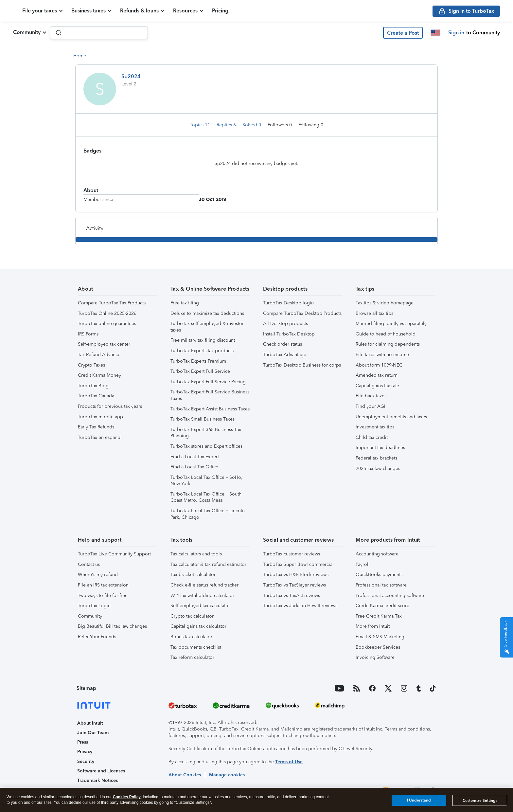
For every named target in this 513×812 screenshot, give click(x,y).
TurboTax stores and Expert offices (206, 446)
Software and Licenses (101, 771)
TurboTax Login (94, 606)
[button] (403, 33)
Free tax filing (185, 303)
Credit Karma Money (99, 375)
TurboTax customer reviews (292, 554)
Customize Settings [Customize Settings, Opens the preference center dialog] (480, 801)
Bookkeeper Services (378, 647)
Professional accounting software (390, 595)
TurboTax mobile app (100, 417)
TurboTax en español (100, 437)
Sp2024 (131, 76)
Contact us (89, 564)
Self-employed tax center (104, 344)
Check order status (283, 344)
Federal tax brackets (376, 458)
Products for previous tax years (110, 406)
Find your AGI (371, 406)
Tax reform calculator (192, 657)
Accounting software (377, 554)
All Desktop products (285, 324)
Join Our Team (93, 733)
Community (27, 32)
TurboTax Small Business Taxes (203, 419)
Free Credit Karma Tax (379, 616)
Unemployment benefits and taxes (391, 417)
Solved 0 (252, 125)
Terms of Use (289, 762)
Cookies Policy (127, 797)
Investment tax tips (375, 427)
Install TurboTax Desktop (289, 334)
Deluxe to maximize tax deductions (207, 313)
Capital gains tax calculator (198, 626)
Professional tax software (381, 585)
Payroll (363, 564)
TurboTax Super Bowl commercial (298, 564)
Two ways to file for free (103, 595)
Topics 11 (201, 125)
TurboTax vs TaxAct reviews (292, 595)
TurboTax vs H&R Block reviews (296, 575)
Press (83, 742)
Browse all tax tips (374, 313)
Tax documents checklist (196, 647)
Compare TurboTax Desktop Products (302, 313)
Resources (218, 11)
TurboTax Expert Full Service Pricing (208, 382)
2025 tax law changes (378, 469)
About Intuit (90, 723)
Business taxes (122, 11)
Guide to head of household (386, 334)
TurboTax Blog (93, 386)
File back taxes (371, 396)
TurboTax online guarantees (107, 324)
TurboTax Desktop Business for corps (302, 365)
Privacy (85, 752)
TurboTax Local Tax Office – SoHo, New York (206, 481)
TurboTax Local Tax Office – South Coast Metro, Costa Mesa (206, 497)
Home (80, 56)
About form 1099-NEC (379, 365)
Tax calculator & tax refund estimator (208, 564)
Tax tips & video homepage (385, 303)
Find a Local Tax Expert (195, 457)
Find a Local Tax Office (194, 467)
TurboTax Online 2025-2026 (107, 313)
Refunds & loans (172, 11)
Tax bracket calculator (193, 575)
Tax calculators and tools (196, 554)
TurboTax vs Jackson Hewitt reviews (300, 606)
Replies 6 (227, 125)
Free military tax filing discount (203, 340)
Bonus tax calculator (191, 637)
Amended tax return (377, 375)
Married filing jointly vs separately (391, 324)
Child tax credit (372, 437)
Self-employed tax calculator (200, 606)
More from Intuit (373, 626)
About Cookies (185, 775)
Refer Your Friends (97, 637)
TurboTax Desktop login (288, 303)
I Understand (419, 800)
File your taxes (73, 11)
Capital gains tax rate (377, 386)
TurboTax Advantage (285, 355)
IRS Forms (88, 334)
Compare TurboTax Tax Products (112, 303)
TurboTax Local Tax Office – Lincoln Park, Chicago (208, 514)
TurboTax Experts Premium (198, 361)
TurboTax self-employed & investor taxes (207, 327)
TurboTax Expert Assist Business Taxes (210, 409)
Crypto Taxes (91, 365)
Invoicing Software (375, 657)
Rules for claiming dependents (388, 344)
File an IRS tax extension (103, 585)
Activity (95, 228)
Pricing (253, 11)
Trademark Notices (97, 780)
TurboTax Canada (96, 396)
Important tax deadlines (380, 448)
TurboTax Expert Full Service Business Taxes (210, 395)
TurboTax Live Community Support (114, 554)
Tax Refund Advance (99, 355)
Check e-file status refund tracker (204, 585)
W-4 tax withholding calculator (202, 595)
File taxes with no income (382, 355)
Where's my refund (98, 575)
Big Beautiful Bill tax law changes (112, 626)
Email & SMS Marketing (380, 637)
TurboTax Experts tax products (202, 351)
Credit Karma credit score (382, 606)
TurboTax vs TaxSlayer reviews (294, 585)
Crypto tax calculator (192, 616)
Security (86, 761)
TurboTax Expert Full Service (200, 371)
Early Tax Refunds (96, 427)
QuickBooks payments (379, 575)
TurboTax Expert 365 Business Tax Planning (206, 433)
